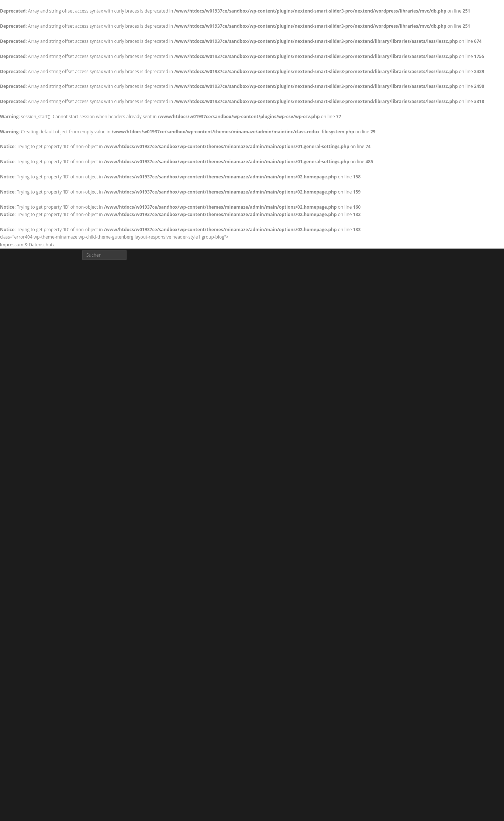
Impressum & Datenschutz (27, 245)
